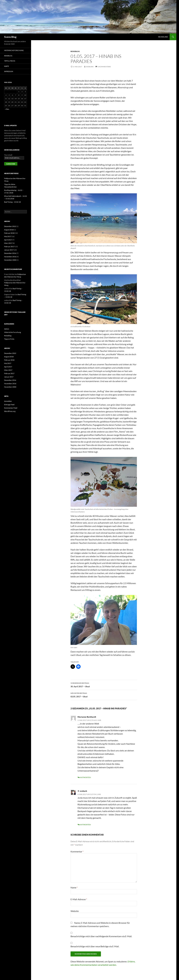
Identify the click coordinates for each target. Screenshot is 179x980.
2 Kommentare (104, 67)
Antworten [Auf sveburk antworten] (85, 825)
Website (75, 911)
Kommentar (77, 851)
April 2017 (8, 240)
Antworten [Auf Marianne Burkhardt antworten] (85, 777)
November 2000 (10, 260)
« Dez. (7, 109)
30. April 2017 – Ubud (104, 685)
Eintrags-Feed (9, 405)
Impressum (9, 71)
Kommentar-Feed (11, 408)
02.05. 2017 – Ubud (104, 695)
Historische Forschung (14, 50)
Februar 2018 (9, 233)
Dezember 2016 (10, 253)
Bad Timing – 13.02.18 (12, 202)
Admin (7, 329)
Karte (7, 66)
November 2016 (10, 257)
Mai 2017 (8, 236)
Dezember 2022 (10, 226)
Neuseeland (163, 37)
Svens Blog (10, 37)
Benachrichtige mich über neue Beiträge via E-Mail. (95, 946)
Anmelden (8, 401)
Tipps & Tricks (10, 61)
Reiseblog (75, 51)
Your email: (8, 155)
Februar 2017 (9, 247)
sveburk (90, 67)
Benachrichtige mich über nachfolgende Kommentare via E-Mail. (101, 936)
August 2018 (9, 230)
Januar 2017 (9, 250)
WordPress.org (10, 411)
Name (74, 887)
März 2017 (8, 243)
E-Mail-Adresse (79, 899)
